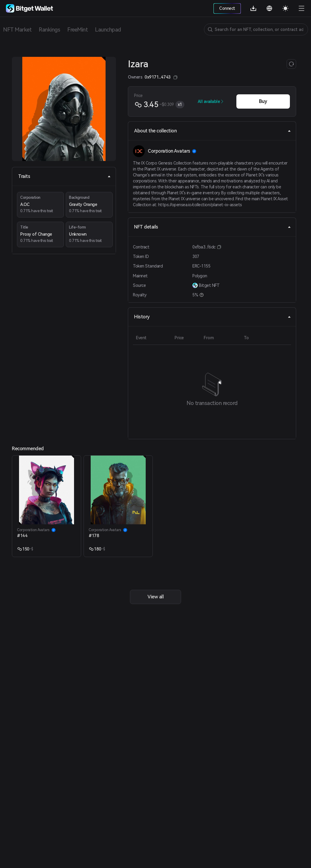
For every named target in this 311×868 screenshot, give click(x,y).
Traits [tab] (65, 176)
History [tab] (213, 317)
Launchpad (108, 30)
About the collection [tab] (213, 131)
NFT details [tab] (213, 227)
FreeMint (77, 30)
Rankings (49, 30)
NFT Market (17, 30)
